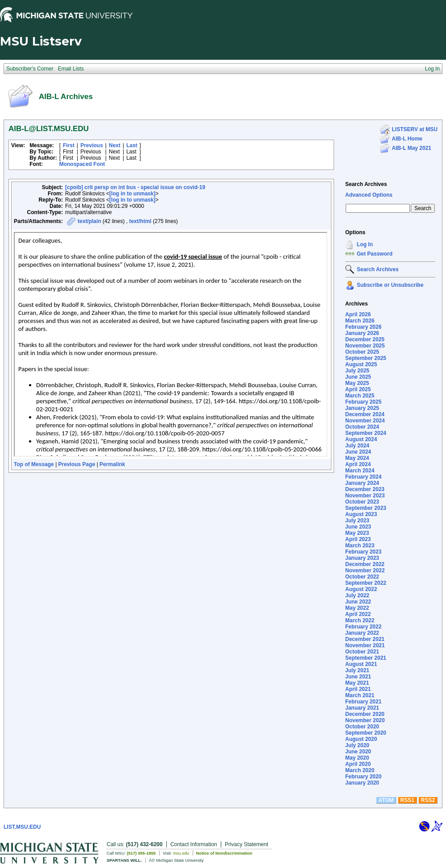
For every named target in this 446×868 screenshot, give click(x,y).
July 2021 (357, 670)
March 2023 (360, 546)
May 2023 (357, 533)
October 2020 (362, 727)
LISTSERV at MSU (415, 129)
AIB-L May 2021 (412, 148)
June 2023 (358, 527)
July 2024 (357, 446)
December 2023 (365, 489)
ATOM (386, 800)
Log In (365, 244)
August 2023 (361, 514)
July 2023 (357, 521)
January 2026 (362, 333)
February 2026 (363, 327)
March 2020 (360, 770)
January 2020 (362, 783)
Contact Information (194, 844)
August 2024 (361, 439)
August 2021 (361, 664)
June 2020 (358, 752)
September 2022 (366, 583)
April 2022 (358, 614)
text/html (140, 221)
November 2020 (365, 720)
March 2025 (360, 396)
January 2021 (362, 708)
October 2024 (362, 427)
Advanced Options (369, 195)
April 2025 (358, 389)
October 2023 (362, 502)
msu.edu (181, 853)
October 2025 (362, 352)
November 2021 (365, 645)
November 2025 (365, 346)
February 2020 (363, 777)
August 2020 (361, 739)
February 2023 (363, 552)
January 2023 (362, 558)
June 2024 (358, 452)
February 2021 (363, 702)
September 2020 (366, 733)
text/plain (89, 221)
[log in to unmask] (132, 194)
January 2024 (362, 483)
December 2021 (365, 639)
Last (132, 145)
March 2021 (360, 695)
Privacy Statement (246, 844)
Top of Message (34, 464)
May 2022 (357, 608)
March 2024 (360, 471)
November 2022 (365, 570)
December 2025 (365, 339)
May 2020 (357, 758)
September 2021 (366, 658)
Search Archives (366, 184)
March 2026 (360, 321)
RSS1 (407, 800)
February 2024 (363, 477)
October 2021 (362, 652)
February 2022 (363, 627)
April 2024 (358, 464)
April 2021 (358, 689)
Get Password (375, 254)
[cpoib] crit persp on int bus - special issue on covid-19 (135, 187)
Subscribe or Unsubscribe (390, 285)
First (69, 145)
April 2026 (358, 314)
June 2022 (358, 602)
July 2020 (357, 745)
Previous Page (77, 464)
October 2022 (362, 577)
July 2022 (357, 595)
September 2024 (366, 433)
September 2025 (366, 358)
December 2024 (365, 414)
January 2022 (362, 633)
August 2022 (361, 589)
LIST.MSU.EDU (22, 827)
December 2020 (365, 714)
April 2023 (358, 539)
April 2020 (358, 764)
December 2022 (365, 564)
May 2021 (357, 683)
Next (115, 145)
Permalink (112, 464)
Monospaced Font (82, 164)
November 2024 (365, 421)
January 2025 (362, 408)
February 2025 (363, 402)
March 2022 (360, 620)
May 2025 (357, 383)
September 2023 (366, 508)
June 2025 (358, 377)
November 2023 (365, 496)
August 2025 (361, 364)
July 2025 (357, 371)
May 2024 (357, 458)
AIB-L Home (407, 139)
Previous (92, 145)
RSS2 (428, 800)
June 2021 (358, 677)
